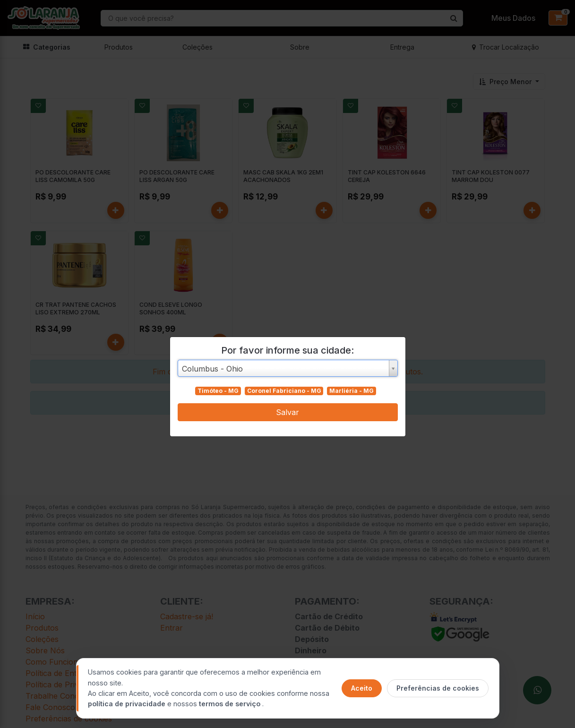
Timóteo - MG (218, 391)
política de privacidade (128, 704)
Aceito (362, 688)
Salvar (287, 412)
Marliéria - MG (352, 391)
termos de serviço (231, 704)
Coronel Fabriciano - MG (284, 391)
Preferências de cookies (438, 688)
